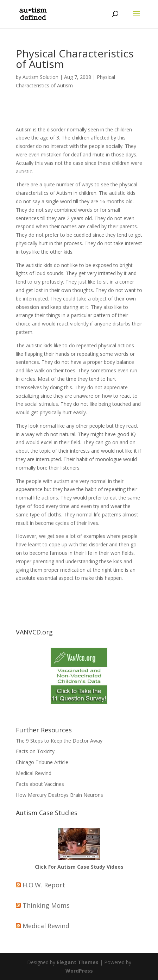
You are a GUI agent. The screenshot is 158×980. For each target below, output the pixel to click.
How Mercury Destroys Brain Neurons (59, 795)
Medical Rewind (34, 773)
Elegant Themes (78, 962)
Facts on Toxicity (35, 751)
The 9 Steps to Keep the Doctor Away (59, 741)
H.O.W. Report (44, 885)
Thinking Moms (46, 905)
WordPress (79, 971)
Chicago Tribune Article (42, 762)
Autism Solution (40, 77)
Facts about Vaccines (40, 784)
